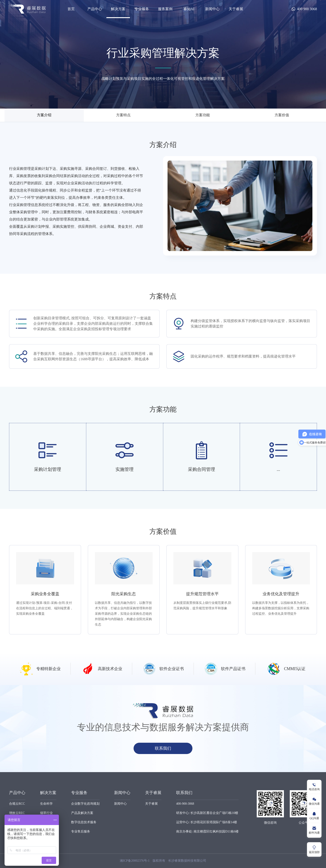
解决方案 (118, 9)
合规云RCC (17, 804)
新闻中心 (212, 9)
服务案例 (165, 9)
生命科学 (46, 804)
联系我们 (163, 748)
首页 (71, 9)
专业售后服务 (81, 831)
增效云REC (17, 813)
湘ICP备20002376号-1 (135, 861)
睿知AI (189, 9)
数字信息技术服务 (84, 822)
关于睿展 (236, 9)
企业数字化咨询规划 (85, 804)
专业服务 (142, 9)
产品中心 (95, 9)
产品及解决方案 (82, 813)
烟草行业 (46, 813)
